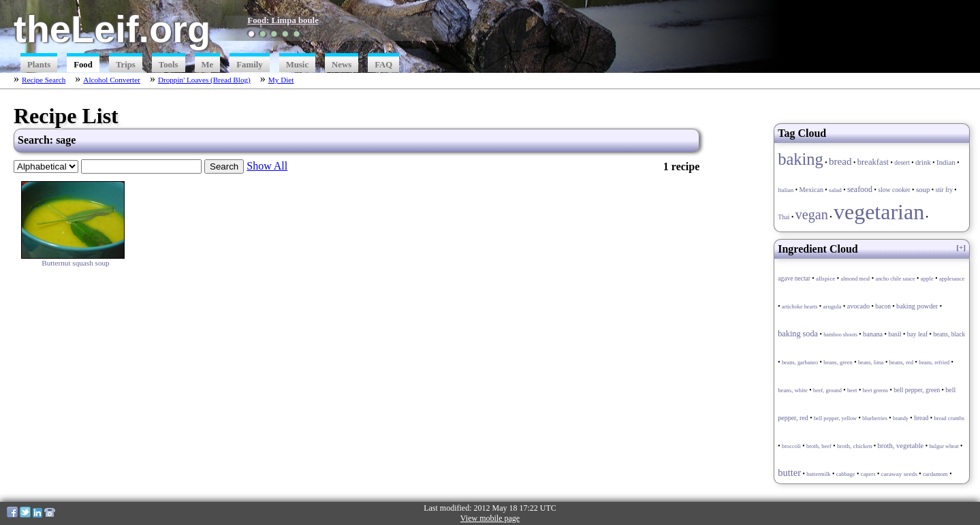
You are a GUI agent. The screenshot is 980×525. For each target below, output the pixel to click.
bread (840, 161)
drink (923, 162)
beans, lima (871, 363)
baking (801, 159)
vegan (812, 214)
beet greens (875, 391)
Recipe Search (44, 80)
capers (868, 474)
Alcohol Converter (112, 80)
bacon (883, 306)
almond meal (856, 279)
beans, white (793, 390)
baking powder (917, 306)
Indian (946, 162)
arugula (833, 306)
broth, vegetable (901, 446)
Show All (267, 166)
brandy (901, 418)
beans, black (949, 334)
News (342, 65)
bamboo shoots (840, 335)
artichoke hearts (800, 307)
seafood (860, 189)
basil (895, 334)
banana (873, 334)
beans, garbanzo (800, 363)
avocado (858, 306)
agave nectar (794, 279)
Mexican (811, 190)
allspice (825, 279)
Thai (784, 217)
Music (297, 65)
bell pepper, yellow (835, 418)
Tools (169, 65)
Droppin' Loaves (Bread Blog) (204, 80)
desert (902, 163)
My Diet (281, 80)
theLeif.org (112, 29)
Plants (39, 65)
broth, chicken (854, 446)
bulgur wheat (944, 446)
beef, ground (827, 391)
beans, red (901, 362)
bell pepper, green (917, 390)
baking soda (798, 334)
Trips (126, 65)
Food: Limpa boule (283, 20)
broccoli (791, 446)
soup (923, 189)
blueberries (875, 418)
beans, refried (934, 363)
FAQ (383, 65)
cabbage (846, 474)
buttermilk (818, 474)
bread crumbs (949, 418)
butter (789, 473)
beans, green (838, 362)
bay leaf (917, 334)
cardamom (935, 474)
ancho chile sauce (896, 279)
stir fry (944, 190)
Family (249, 65)
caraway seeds (899, 474)
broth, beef (819, 446)
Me (208, 65)
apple (927, 279)
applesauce (952, 279)
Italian (786, 190)
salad (835, 190)
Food (83, 65)
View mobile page (490, 518)
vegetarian (879, 212)
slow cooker (894, 190)
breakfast (873, 162)
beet (852, 390)
